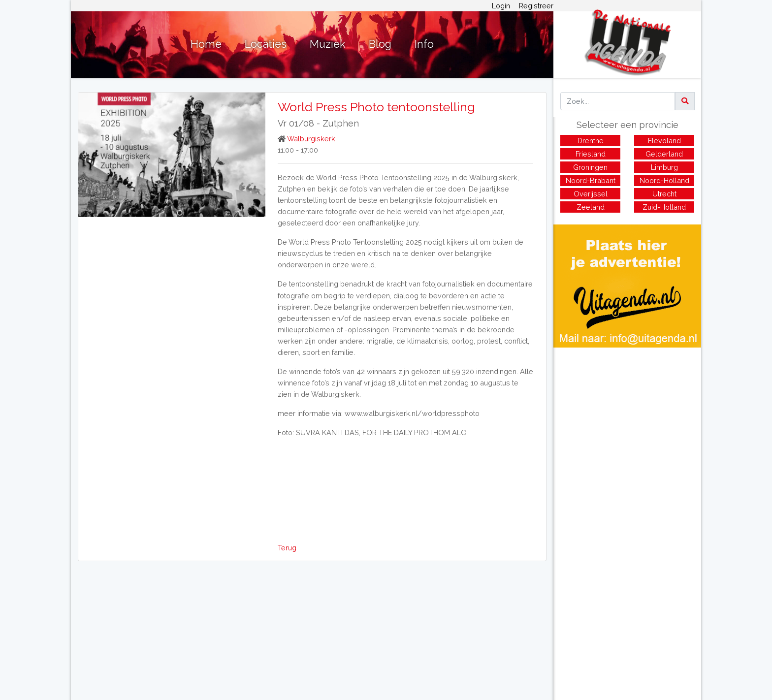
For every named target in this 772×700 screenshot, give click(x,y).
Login (501, 6)
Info (424, 44)
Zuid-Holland (664, 207)
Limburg (664, 167)
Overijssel (591, 194)
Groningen (590, 167)
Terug (287, 548)
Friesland (591, 154)
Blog (380, 44)
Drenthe (591, 141)
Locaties (266, 44)
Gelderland (664, 154)
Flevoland (664, 141)
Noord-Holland (664, 180)
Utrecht (664, 194)
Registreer (536, 6)
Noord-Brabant (591, 180)
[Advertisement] (627, 416)
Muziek (328, 44)
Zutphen (341, 123)
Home (206, 44)
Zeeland (591, 207)
